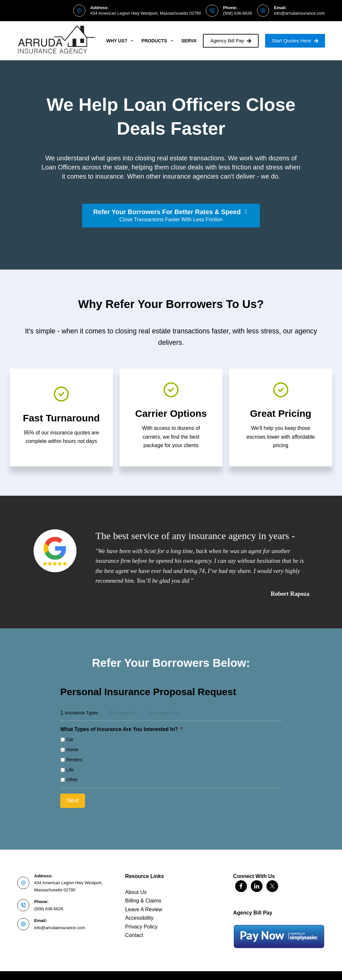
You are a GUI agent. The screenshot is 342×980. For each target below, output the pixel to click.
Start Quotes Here (295, 41)
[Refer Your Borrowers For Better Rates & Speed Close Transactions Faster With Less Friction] (171, 216)
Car (70, 739)
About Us (136, 887)
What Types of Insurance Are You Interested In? (121, 729)
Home (72, 750)
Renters (74, 760)
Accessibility (139, 913)
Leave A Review (144, 904)
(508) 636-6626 (238, 13)
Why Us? (121, 41)
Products (158, 41)
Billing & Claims (143, 895)
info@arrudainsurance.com (299, 13)
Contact (134, 930)
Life (70, 770)
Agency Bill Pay (231, 41)
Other (72, 780)
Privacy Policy (141, 921)
